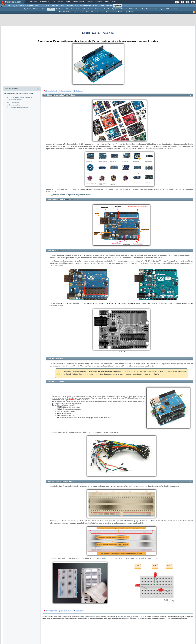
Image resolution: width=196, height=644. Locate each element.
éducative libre (122, 617)
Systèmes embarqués (119, 9)
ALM (47, 6)
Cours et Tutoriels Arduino (95, 12)
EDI (76, 6)
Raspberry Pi (81, 9)
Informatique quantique (149, 9)
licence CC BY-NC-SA (138, 617)
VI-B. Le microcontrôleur (15, 100)
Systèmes (118, 6)
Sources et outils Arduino (115, 12)
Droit (107, 2)
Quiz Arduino (130, 12)
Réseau (90, 9)
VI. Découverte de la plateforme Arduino (18, 93)
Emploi (89, 2)
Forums (33, 2)
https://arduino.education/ (94, 617)
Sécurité (107, 9)
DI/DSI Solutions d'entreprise (23, 6)
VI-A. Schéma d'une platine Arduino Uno (19, 97)
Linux (44, 9)
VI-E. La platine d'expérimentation (17, 108)
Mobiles (109, 6)
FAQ (53, 2)
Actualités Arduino (65, 12)
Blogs (60, 2)
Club (114, 2)
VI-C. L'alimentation (13, 102)
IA (43, 6)
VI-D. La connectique (14, 105)
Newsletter (78, 2)
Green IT (98, 9)
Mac (72, 9)
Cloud (37, 6)
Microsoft (55, 6)
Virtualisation (134, 9)
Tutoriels (44, 2)
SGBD (95, 6)
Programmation (85, 6)
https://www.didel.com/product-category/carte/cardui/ (72, 195)
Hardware (60, 9)
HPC (67, 9)
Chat (68, 2)
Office (102, 6)
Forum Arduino (79, 12)
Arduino (51, 9)
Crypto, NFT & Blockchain (168, 9)
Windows (36, 9)
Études (98, 2)
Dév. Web (69, 6)
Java (62, 6)
